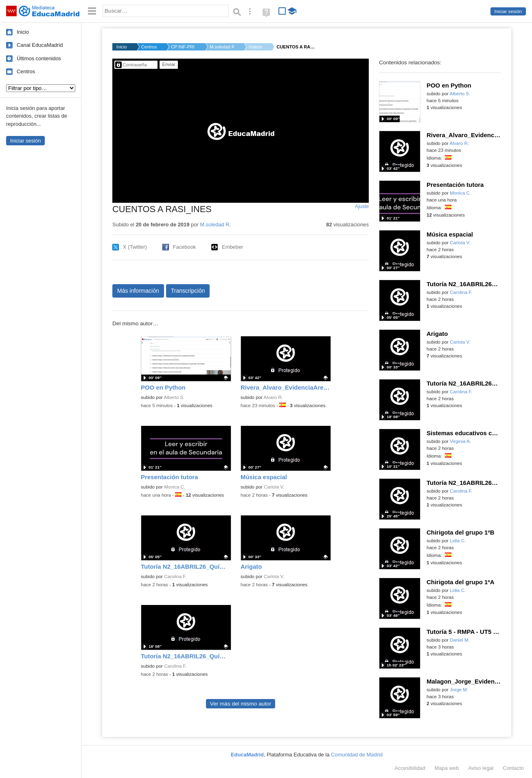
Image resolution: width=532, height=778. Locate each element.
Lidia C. (458, 541)
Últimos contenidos (39, 58)
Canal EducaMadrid (40, 45)
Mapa (447, 768)
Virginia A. (460, 441)
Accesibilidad (410, 768)
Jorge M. (459, 690)
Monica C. (175, 487)
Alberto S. (174, 397)
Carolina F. (175, 576)
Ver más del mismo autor (241, 704)
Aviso (481, 768)
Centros (26, 71)
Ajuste (362, 206)
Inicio (23, 32)
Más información (138, 291)
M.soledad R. (222, 47)
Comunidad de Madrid (357, 755)
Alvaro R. (273, 397)
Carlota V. (274, 487)
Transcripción (188, 291)
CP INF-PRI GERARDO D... (183, 47)
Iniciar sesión (508, 11)
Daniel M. (460, 640)
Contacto (513, 768)
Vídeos (255, 47)
